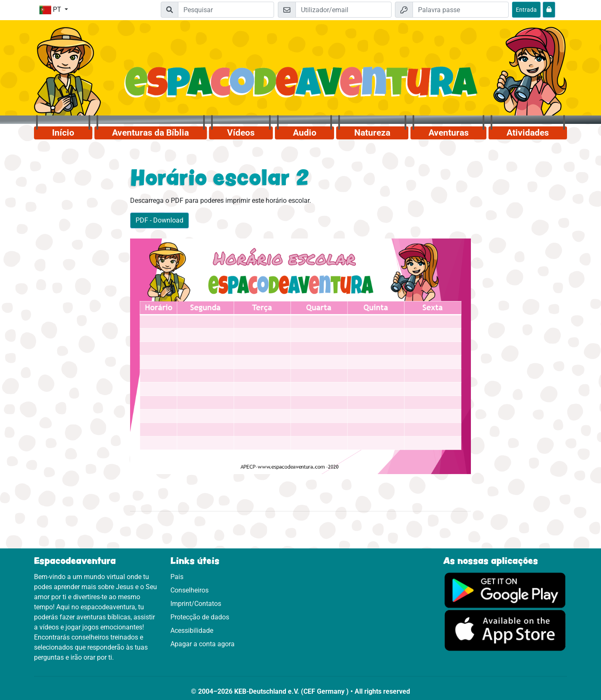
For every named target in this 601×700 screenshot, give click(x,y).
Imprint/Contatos (196, 604)
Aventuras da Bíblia (150, 133)
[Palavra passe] (461, 10)
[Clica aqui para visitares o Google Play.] (505, 590)
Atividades (528, 133)
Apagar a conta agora (203, 644)
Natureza (372, 133)
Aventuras (449, 133)
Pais (177, 577)
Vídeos (241, 133)
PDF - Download (159, 220)
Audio (305, 133)
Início (63, 133)
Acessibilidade (192, 631)
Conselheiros (189, 590)
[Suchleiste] (226, 10)
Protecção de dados (200, 617)
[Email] (344, 10)
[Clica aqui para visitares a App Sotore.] (505, 630)
